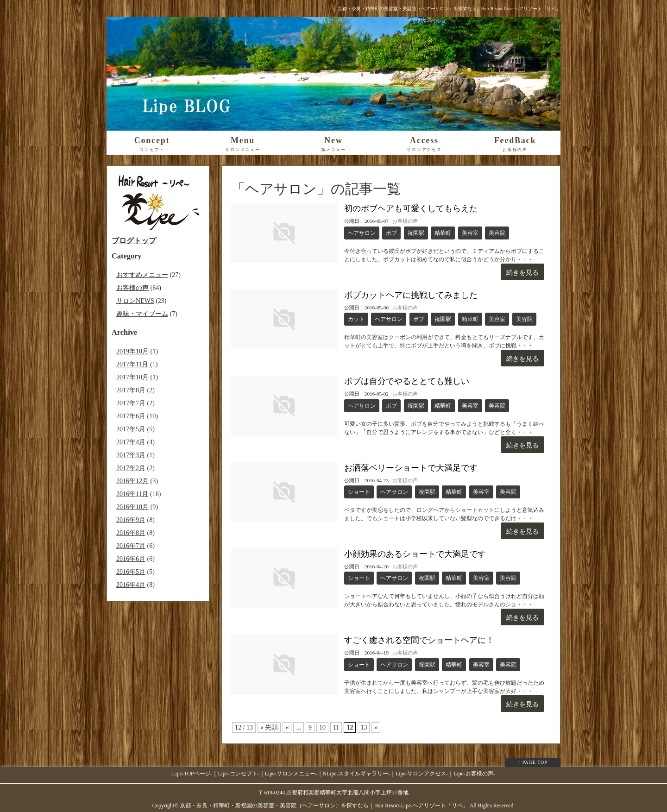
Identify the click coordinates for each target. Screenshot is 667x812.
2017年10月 (132, 377)
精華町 (443, 233)
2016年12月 (132, 481)
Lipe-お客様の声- (474, 774)
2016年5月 (131, 572)
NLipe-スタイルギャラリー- (357, 774)
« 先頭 (269, 727)
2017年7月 (131, 403)
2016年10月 (132, 507)
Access (424, 144)
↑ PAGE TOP (533, 762)
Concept (152, 144)
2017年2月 (131, 468)
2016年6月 (131, 559)
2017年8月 (131, 390)
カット (356, 319)
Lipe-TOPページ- (192, 774)
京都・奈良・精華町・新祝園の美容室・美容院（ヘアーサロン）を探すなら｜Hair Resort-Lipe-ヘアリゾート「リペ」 (324, 806)
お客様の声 (405, 221)
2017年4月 (131, 442)
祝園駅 (416, 233)
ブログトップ (134, 241)
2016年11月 (132, 494)
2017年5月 (131, 429)
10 (322, 727)
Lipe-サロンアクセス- (422, 774)
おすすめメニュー (142, 275)
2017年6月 (131, 416)
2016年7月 (131, 546)
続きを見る (522, 273)
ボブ (391, 233)
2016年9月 (131, 520)
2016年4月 (131, 585)
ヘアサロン (362, 233)
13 (364, 727)
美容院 (497, 233)
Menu (243, 144)
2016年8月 (131, 533)
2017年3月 (131, 455)
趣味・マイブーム (142, 314)
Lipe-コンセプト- (238, 774)
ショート (359, 492)
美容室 (470, 233)
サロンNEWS (135, 301)
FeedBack (515, 144)
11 (336, 727)
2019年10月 (132, 351)
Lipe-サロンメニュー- (291, 774)
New (333, 144)
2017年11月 (132, 364)
